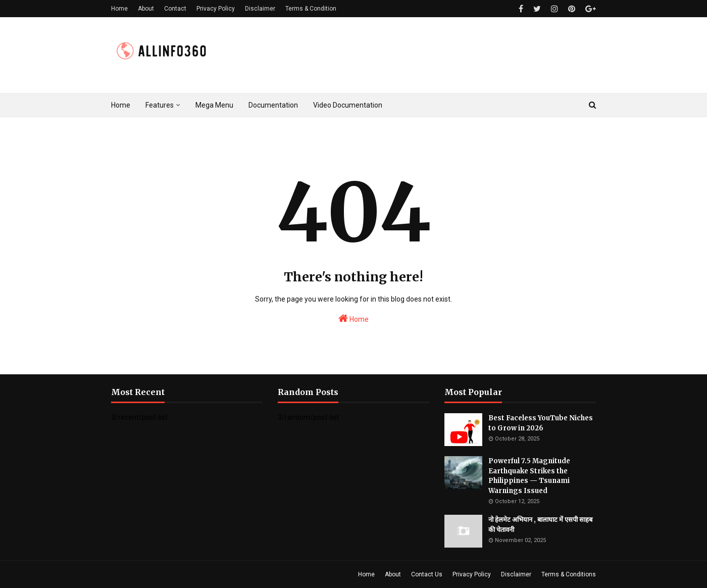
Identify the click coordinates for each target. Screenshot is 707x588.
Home (119, 9)
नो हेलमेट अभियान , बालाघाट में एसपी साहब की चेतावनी (540, 525)
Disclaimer (260, 9)
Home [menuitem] (121, 105)
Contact (175, 9)
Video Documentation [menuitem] (348, 105)
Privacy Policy (216, 9)
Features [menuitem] (160, 105)
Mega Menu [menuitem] (214, 105)
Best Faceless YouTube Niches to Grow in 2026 (541, 423)
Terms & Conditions (569, 574)
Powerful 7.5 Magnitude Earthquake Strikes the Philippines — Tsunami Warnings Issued (529, 476)
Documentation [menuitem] (273, 105)
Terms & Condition (311, 9)
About (146, 9)
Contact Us (427, 574)
